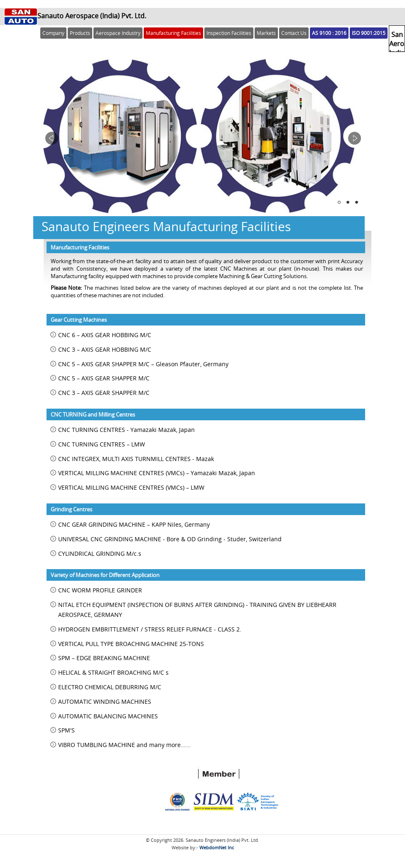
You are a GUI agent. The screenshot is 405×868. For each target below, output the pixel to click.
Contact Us (294, 33)
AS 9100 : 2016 (329, 33)
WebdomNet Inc (217, 847)
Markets (266, 33)
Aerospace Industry (118, 33)
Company (53, 33)
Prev (52, 138)
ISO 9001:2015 (369, 33)
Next (355, 138)
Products (80, 33)
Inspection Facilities (229, 33)
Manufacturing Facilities (173, 33)
